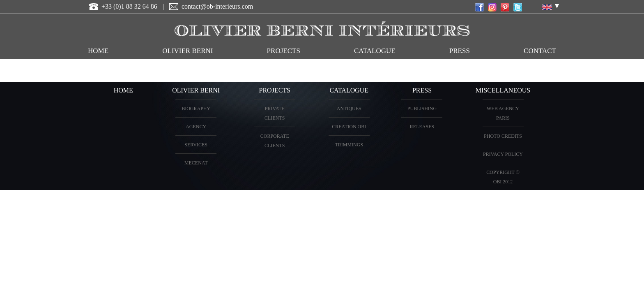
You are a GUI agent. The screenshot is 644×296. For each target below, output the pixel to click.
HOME (98, 51)
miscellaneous (503, 90)
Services (196, 145)
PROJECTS (284, 51)
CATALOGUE (375, 51)
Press (460, 51)
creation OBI (349, 127)
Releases (422, 127)
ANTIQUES (349, 109)
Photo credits (503, 136)
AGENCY (196, 127)
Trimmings (349, 145)
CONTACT (540, 51)
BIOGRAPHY (196, 109)
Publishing (422, 109)
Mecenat (196, 163)
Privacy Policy (503, 154)
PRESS (422, 90)
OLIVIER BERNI (187, 51)
